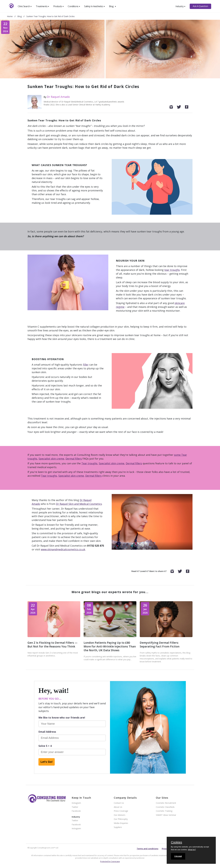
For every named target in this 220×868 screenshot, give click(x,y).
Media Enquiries (121, 823)
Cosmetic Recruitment (166, 803)
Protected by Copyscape (110, 861)
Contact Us (119, 803)
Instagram (76, 803)
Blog (113, 6)
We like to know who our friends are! (62, 718)
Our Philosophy (121, 819)
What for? (192, 850)
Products (59, 6)
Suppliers (118, 827)
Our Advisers (120, 815)
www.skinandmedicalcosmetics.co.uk (63, 549)
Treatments (43, 6)
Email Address (47, 732)
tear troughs (172, 270)
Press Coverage (121, 811)
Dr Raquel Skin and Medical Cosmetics (79, 504)
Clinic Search (25, 6)
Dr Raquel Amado (58, 97)
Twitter (75, 807)
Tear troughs (89, 463)
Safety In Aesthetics (95, 6)
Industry (181, 6)
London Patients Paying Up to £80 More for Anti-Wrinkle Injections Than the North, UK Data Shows (110, 646)
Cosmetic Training (164, 811)
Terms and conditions (147, 849)
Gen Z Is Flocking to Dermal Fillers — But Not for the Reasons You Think (52, 645)
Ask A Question (200, 6)
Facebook (76, 811)
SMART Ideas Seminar (166, 815)
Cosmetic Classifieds (165, 807)
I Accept (178, 856)
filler (86, 365)
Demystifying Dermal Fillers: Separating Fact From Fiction (160, 645)
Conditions (74, 6)
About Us (118, 807)
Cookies (176, 842)
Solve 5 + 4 (45, 746)
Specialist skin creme (51, 459)
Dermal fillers (74, 459)
